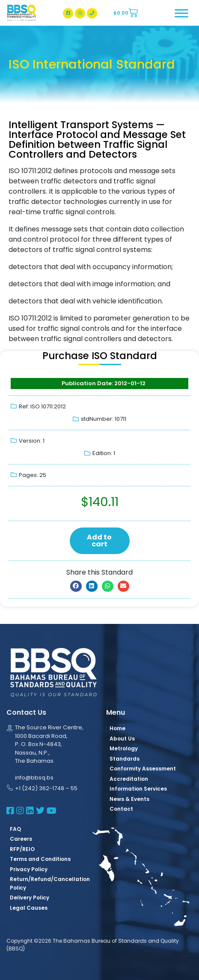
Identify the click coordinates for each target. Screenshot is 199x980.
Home (117, 728)
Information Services (138, 789)
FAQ (15, 829)
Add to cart (99, 541)
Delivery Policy (30, 898)
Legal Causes (29, 908)
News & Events (129, 799)
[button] (76, 586)
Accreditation (129, 779)
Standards (125, 759)
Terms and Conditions (40, 859)
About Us (122, 739)
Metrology (124, 748)
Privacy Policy (29, 869)
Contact (121, 809)
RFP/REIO (22, 849)
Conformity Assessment (143, 769)
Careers (21, 839)
